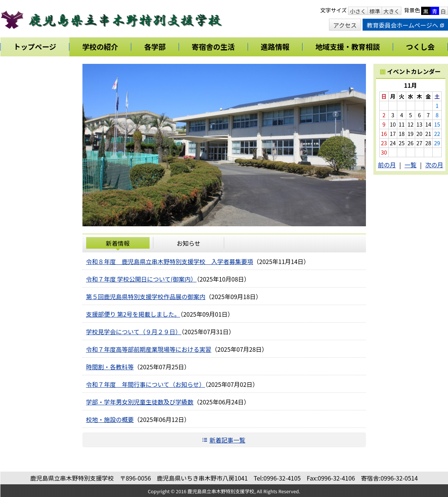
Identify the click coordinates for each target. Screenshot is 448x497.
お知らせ (189, 243)
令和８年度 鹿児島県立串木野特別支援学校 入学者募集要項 (170, 261)
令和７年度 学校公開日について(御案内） (142, 279)
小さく (358, 11)
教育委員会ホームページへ (405, 25)
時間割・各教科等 (110, 367)
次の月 (434, 165)
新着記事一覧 (227, 440)
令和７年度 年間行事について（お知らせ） (146, 384)
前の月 (387, 165)
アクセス (345, 25)
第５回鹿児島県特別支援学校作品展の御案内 (146, 296)
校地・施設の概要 (110, 419)
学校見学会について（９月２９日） (134, 332)
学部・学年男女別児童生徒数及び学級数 (140, 402)
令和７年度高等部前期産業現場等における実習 (149, 349)
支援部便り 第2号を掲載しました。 (133, 314)
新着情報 (118, 243)
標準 (375, 11)
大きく (391, 11)
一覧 (410, 165)
